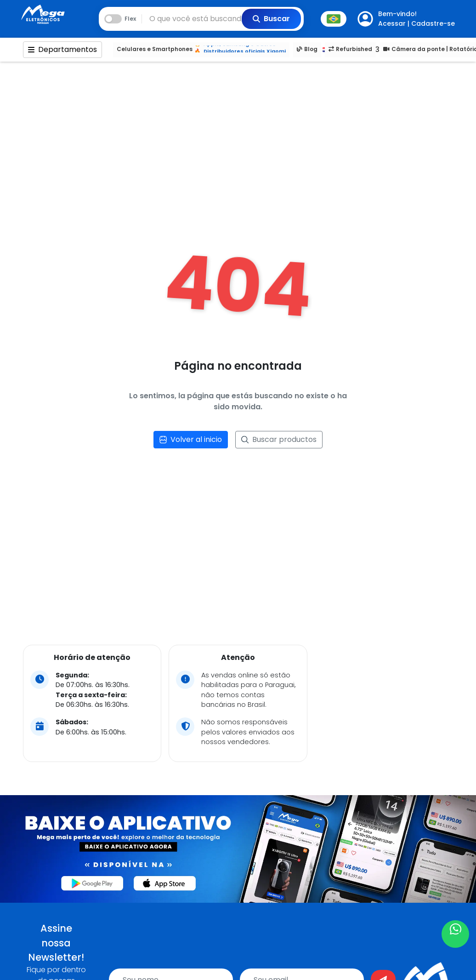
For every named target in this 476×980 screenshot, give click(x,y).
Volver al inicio (191, 439)
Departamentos (62, 49)
